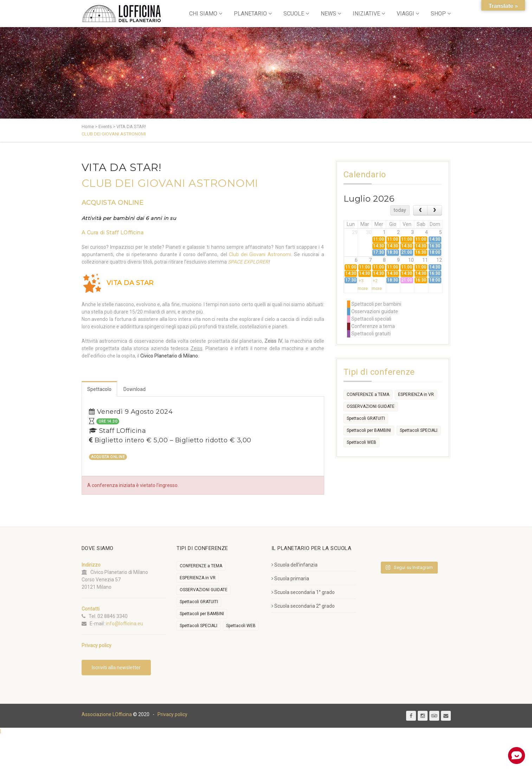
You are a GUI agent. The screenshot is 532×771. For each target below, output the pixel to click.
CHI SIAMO (203, 14)
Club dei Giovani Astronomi (260, 254)
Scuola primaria (290, 579)
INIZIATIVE (366, 14)
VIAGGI (405, 14)
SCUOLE (294, 14)
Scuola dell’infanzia (294, 565)
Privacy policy (172, 714)
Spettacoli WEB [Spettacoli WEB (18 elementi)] (361, 442)
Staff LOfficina (125, 233)
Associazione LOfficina (107, 714)
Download (134, 389)
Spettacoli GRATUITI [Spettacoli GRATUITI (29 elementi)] (366, 418)
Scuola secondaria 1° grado (303, 592)
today (400, 210)
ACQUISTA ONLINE (113, 203)
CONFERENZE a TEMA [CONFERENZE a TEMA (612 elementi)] (368, 394)
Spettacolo (99, 389)
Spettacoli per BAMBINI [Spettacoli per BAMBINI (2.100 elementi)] (369, 430)
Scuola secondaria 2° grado (303, 606)
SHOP (438, 14)
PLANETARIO (250, 14)
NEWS (328, 14)
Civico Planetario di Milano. (170, 356)
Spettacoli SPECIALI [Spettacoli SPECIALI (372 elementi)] (419, 430)
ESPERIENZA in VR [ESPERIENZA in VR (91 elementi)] (416, 394)
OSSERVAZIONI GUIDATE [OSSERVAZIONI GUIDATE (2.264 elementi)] (371, 406)
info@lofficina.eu (124, 624)
